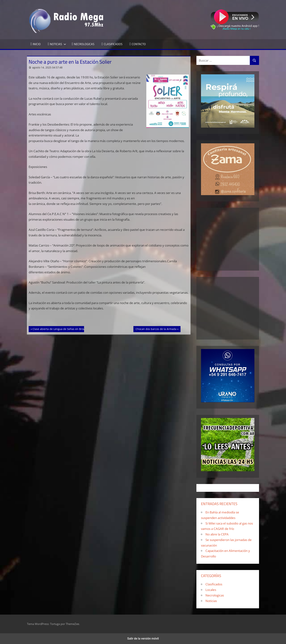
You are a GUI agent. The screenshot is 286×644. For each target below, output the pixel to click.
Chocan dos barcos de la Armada (156, 329)
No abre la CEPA (217, 534)
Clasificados (214, 584)
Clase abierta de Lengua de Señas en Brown (60, 329)
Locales (211, 590)
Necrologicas (215, 595)
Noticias (211, 601)
